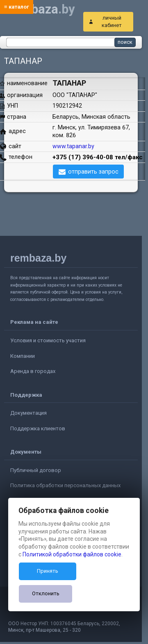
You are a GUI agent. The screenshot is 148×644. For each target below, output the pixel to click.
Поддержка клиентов (38, 428)
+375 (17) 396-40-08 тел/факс (98, 157)
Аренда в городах (33, 371)
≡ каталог (17, 7)
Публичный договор (36, 470)
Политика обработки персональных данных (65, 485)
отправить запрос (93, 172)
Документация (28, 413)
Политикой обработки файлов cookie (72, 554)
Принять (48, 571)
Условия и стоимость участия (48, 340)
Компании (23, 356)
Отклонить (46, 593)
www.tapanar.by (73, 146)
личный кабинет (112, 21)
